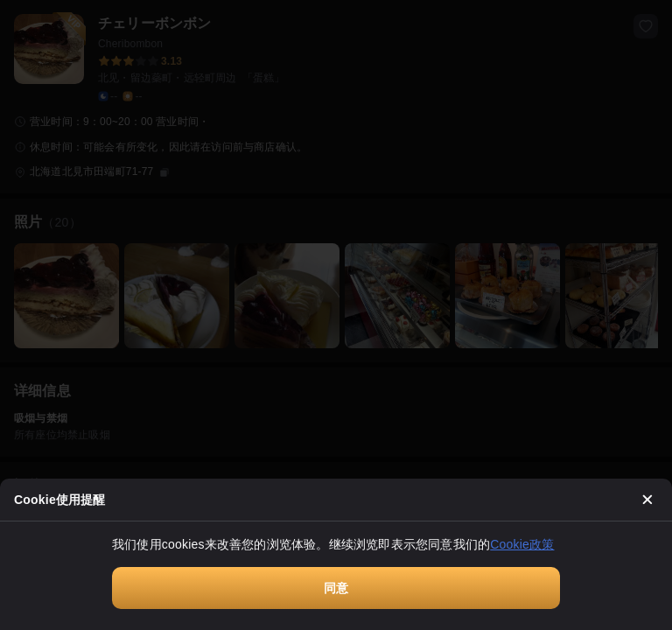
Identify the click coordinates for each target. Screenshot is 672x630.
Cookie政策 (522, 544)
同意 (336, 588)
